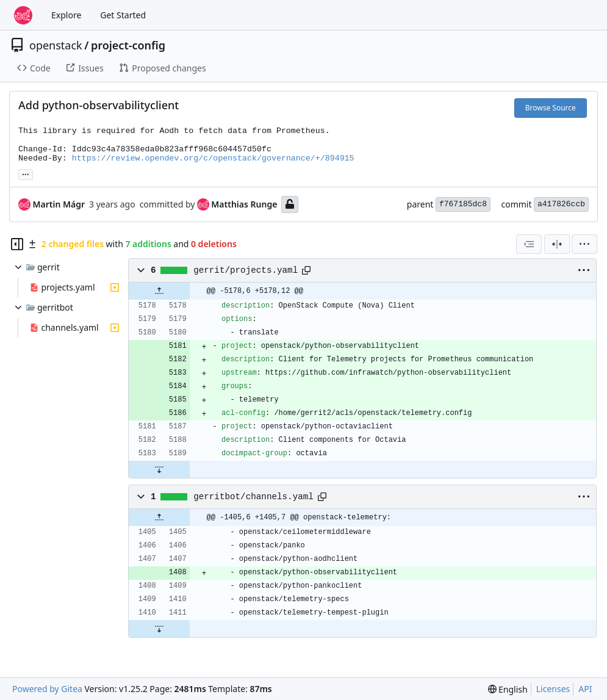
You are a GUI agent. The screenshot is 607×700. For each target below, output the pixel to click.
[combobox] (529, 244)
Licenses (553, 689)
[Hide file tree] (17, 244)
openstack (56, 45)
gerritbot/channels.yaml (253, 497)
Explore (66, 15)
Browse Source (551, 108)
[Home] (23, 15)
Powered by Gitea (47, 689)
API (585, 689)
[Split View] (557, 244)
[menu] (584, 244)
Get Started (123, 15)
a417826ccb (561, 204)
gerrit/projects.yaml (246, 270)
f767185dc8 (463, 204)
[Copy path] (306, 270)
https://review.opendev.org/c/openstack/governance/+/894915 (213, 158)
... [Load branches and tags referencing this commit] (26, 173)
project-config (128, 45)
